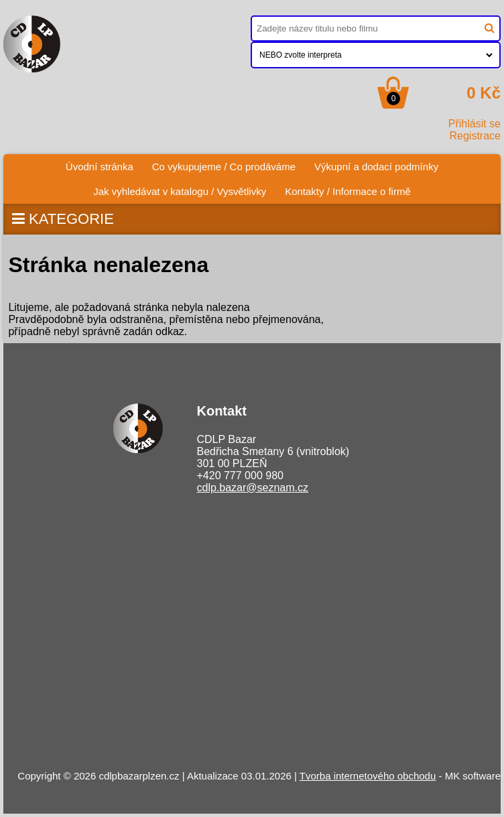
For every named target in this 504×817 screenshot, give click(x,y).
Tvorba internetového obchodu (368, 776)
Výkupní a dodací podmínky (376, 167)
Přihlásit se (475, 124)
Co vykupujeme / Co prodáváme (224, 167)
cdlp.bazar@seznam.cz (252, 488)
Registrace (475, 136)
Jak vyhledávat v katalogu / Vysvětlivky (180, 191)
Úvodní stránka (100, 167)
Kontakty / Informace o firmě (348, 191)
